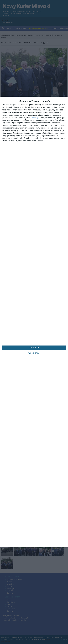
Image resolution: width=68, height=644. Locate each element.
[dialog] (34, 322)
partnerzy (34, 118)
